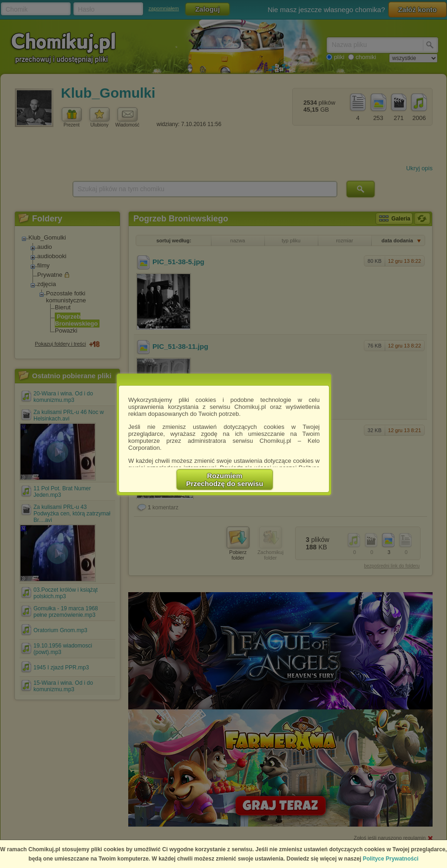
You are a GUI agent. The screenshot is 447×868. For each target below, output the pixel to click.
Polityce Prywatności (391, 859)
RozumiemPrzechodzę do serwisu (225, 480)
